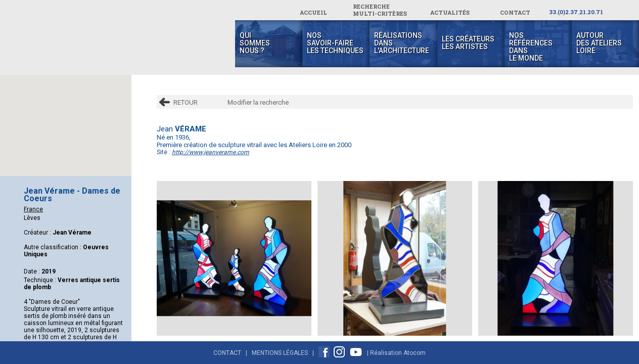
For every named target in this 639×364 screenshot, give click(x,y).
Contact (227, 353)
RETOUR (186, 102)
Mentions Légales (280, 353)
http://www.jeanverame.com (211, 152)
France (33, 209)
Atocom (415, 353)
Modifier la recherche (258, 102)
